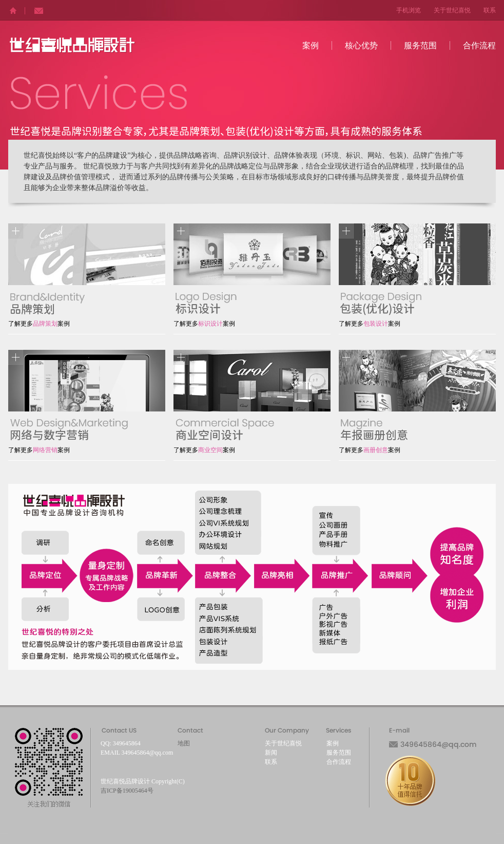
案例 (311, 45)
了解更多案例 (39, 324)
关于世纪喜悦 (452, 10)
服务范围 (420, 45)
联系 (490, 10)
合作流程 (479, 45)
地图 (184, 743)
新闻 (271, 753)
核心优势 (361, 45)
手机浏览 (409, 10)
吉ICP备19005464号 (127, 791)
